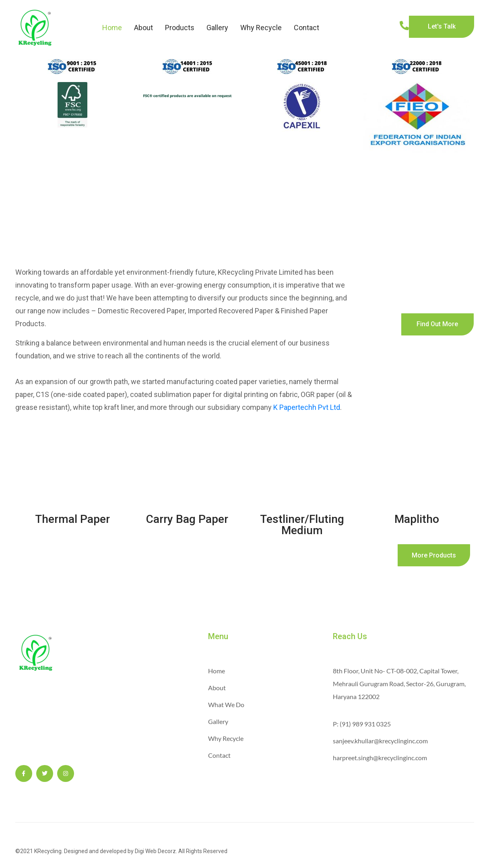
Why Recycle (261, 28)
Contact (306, 28)
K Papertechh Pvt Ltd (307, 407)
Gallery (217, 28)
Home (112, 28)
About (143, 28)
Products (180, 28)
